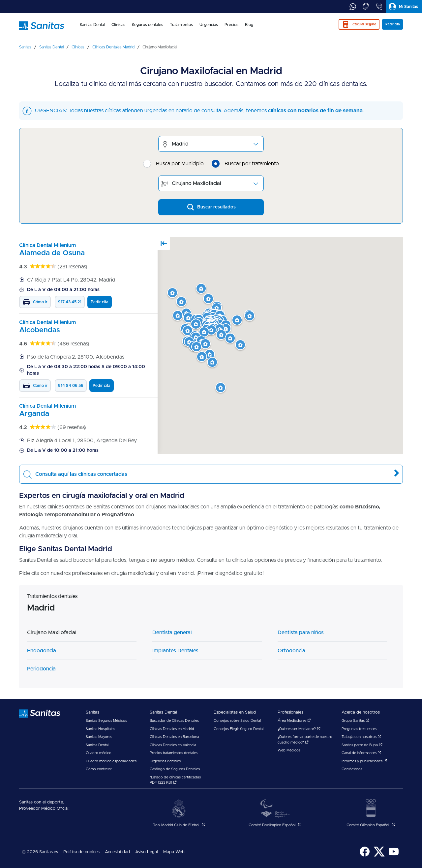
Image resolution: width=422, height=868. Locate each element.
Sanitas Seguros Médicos (106, 721)
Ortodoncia (291, 651)
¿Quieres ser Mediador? (299, 729)
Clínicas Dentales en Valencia (173, 745)
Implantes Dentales (175, 651)
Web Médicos (289, 750)
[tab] (353, 7)
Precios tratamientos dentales (174, 753)
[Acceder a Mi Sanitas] (404, 7)
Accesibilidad (117, 852)
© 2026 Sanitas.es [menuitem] (40, 852)
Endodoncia (42, 651)
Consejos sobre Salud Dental (237, 721)
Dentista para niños (301, 633)
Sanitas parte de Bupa (362, 745)
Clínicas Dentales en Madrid (172, 729)
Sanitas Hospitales (100, 729)
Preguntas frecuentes (359, 729)
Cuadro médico (99, 753)
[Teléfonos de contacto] (379, 7)
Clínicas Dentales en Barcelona (174, 737)
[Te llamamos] (366, 7)
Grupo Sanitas (355, 721)
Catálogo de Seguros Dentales (175, 769)
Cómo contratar (99, 769)
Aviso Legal (147, 852)
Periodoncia (41, 669)
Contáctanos (352, 769)
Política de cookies (81, 852)
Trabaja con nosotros (361, 737)
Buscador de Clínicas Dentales (174, 721)
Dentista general (172, 633)
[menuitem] (92, 29)
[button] (240, 345)
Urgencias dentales (165, 761)
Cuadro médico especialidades (111, 761)
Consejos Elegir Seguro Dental (239, 729)
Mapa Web (174, 852)
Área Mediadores (294, 721)
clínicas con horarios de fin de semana (315, 111)
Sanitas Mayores (99, 737)
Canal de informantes (361, 753)
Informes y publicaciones (364, 761)
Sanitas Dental (97, 745)
